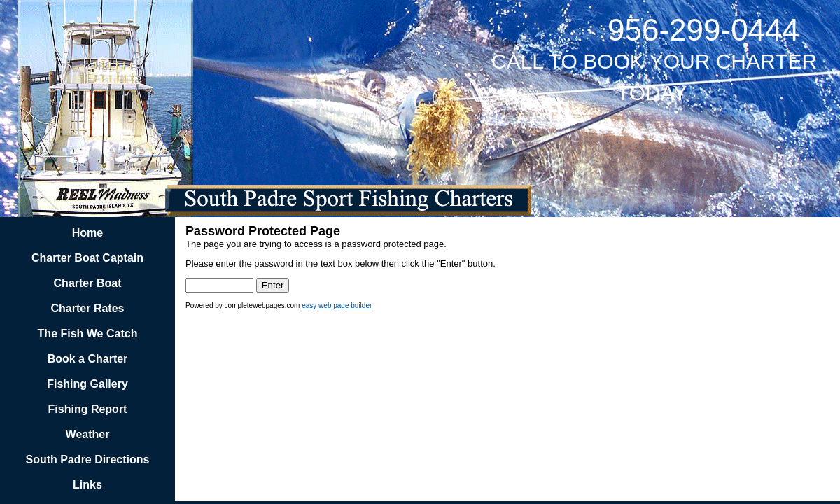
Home (87, 233)
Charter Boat (88, 283)
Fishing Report (88, 409)
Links (87, 485)
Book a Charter (88, 359)
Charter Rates (88, 308)
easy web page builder (337, 306)
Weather (88, 434)
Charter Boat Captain (87, 258)
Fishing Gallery (87, 384)
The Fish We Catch (88, 334)
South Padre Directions (88, 460)
